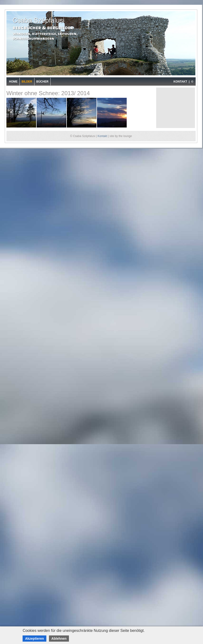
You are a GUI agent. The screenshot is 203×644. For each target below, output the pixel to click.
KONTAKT (180, 82)
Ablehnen (59, 639)
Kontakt (102, 136)
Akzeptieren (34, 639)
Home (13, 82)
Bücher (42, 82)
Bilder (27, 82)
